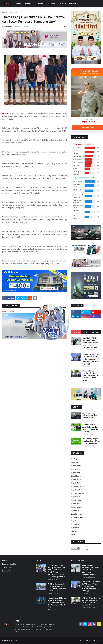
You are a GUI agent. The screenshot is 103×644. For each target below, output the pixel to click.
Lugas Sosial (75, 528)
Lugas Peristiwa (76, 521)
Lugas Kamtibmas (77, 490)
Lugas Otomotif (76, 510)
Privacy (88, 641)
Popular (76, 332)
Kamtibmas (75, 462)
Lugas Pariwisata (77, 514)
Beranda (5, 12)
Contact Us (97, 641)
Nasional (74, 531)
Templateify (14, 641)
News (73, 535)
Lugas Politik (75, 524)
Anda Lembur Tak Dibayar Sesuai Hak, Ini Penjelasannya (91, 415)
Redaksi (5, 561)
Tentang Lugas (7, 568)
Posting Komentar (8, 312)
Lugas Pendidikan (77, 517)
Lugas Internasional (78, 486)
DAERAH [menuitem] (62, 3)
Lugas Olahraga (76, 507)
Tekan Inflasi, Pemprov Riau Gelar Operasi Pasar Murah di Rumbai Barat (91, 441)
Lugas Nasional (76, 466)
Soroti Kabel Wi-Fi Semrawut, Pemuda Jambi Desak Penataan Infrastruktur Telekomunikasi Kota (91, 343)
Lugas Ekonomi (76, 476)
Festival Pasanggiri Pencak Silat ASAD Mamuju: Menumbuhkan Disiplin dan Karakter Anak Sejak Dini (57, 602)
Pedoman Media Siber (9, 564)
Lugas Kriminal (13, 12)
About (81, 641)
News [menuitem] (40, 3)
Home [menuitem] (19, 3)
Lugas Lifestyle (76, 500)
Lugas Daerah (76, 473)
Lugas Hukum (76, 483)
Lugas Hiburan (76, 480)
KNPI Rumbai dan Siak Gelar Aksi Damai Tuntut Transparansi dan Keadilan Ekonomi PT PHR (57, 587)
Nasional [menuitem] (29, 3)
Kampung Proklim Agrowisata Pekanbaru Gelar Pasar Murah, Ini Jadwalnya (91, 428)
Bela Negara (75, 459)
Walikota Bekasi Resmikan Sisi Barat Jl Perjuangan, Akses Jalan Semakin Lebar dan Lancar (91, 375)
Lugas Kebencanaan (78, 493)
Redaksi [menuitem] (73, 3)
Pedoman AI (6, 571)
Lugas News (75, 469)
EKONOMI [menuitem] (52, 3)
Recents (86, 332)
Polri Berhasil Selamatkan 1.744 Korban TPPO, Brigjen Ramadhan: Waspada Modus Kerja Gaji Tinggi (91, 359)
